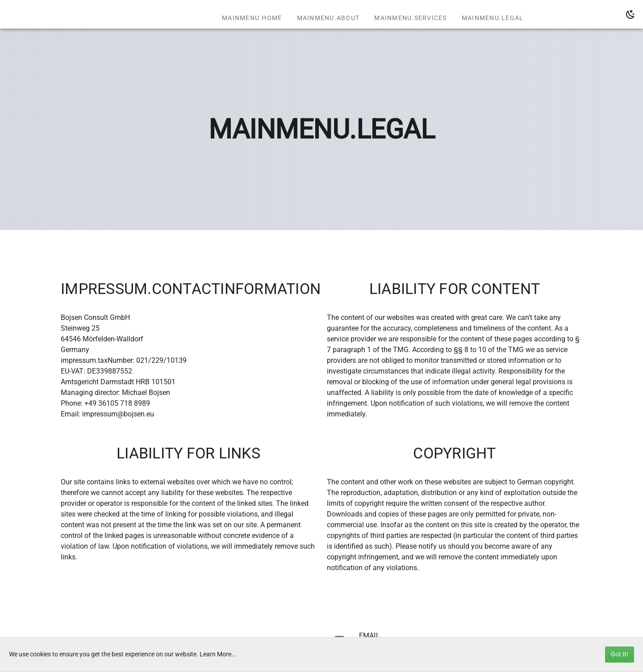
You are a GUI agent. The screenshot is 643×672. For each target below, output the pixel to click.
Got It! (620, 654)
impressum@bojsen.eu (118, 414)
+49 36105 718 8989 (117, 403)
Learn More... (218, 654)
